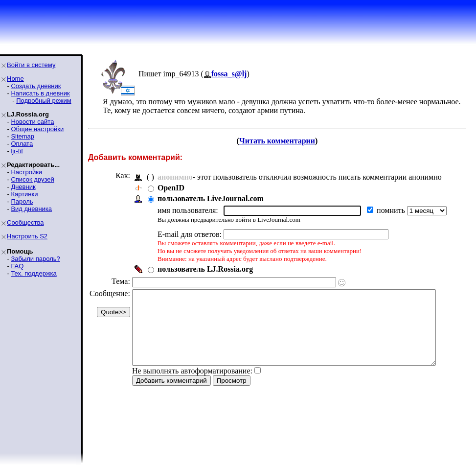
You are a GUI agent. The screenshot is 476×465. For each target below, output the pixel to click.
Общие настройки (37, 129)
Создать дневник (36, 86)
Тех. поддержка (34, 273)
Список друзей (32, 179)
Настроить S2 (27, 236)
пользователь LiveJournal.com (211, 198)
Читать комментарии (281, 141)
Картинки (24, 194)
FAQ (17, 266)
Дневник (23, 187)
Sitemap (23, 136)
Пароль (22, 201)
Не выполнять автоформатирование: (192, 385)
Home (15, 79)
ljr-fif (17, 151)
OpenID (171, 188)
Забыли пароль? (35, 259)
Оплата (22, 144)
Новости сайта (32, 122)
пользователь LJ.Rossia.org (205, 269)
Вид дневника (31, 209)
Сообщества (25, 222)
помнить (392, 210)
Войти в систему (31, 65)
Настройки (26, 172)
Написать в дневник (40, 93)
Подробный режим (44, 101)
